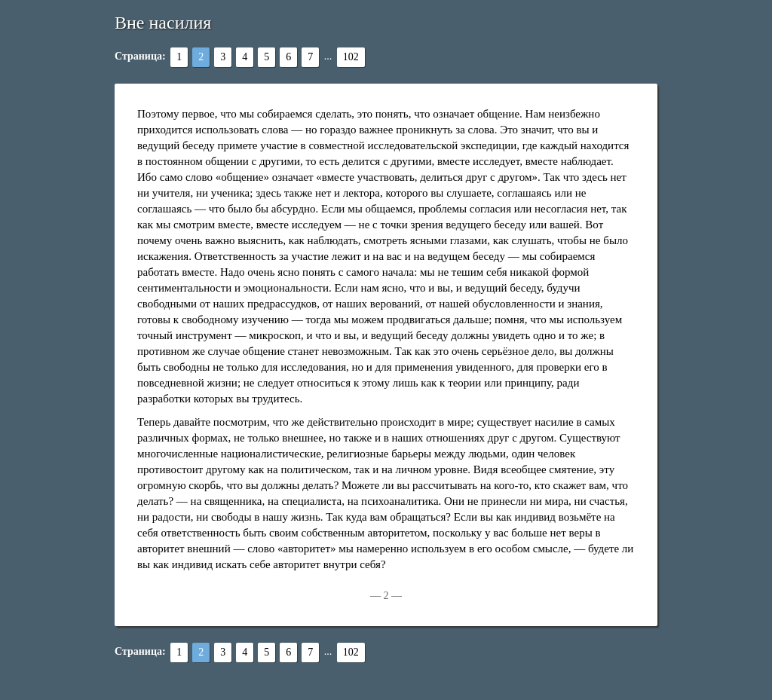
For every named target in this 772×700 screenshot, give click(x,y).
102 (351, 57)
